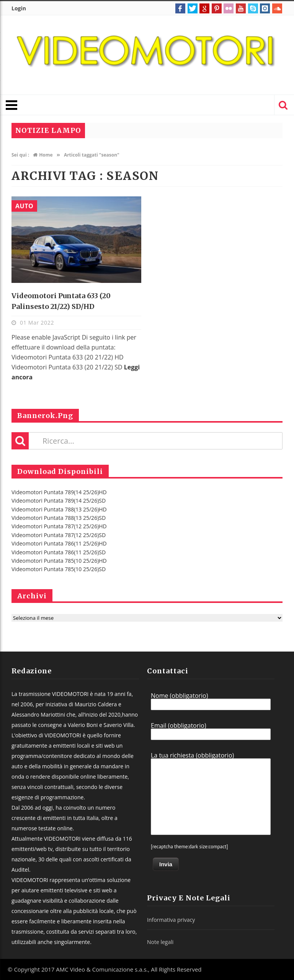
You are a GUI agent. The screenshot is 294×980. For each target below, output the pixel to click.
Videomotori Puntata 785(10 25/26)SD (59, 569)
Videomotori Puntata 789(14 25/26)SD (59, 501)
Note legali (160, 942)
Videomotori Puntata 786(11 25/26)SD (59, 552)
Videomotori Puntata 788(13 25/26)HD (59, 509)
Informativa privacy (171, 920)
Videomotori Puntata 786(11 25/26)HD (59, 543)
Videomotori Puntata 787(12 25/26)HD (59, 526)
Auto (24, 206)
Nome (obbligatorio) (211, 701)
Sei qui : (20, 155)
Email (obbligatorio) (211, 731)
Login (19, 8)
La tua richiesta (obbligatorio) (211, 794)
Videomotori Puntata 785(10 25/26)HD (59, 561)
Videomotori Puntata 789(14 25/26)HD (59, 492)
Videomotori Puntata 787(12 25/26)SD (59, 535)
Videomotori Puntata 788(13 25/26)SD (59, 518)
